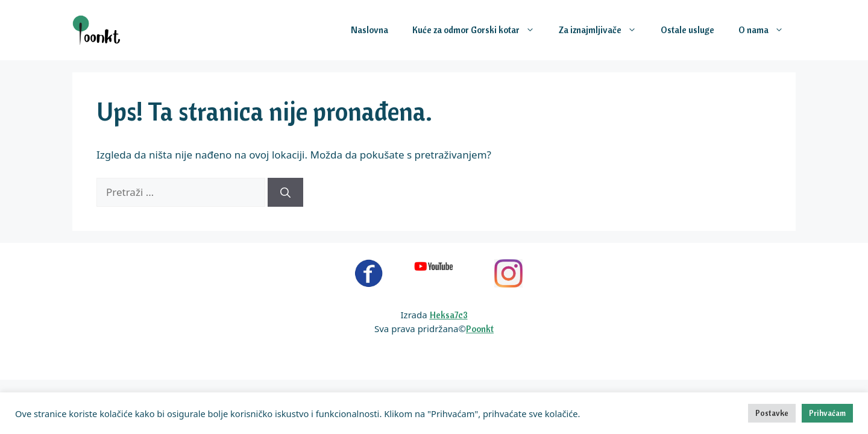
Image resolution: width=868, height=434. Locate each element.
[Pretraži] (285, 192)
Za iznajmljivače (604, 30)
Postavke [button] (772, 413)
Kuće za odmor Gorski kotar (480, 30)
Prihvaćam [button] (827, 413)
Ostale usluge (687, 30)
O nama (767, 30)
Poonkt (480, 329)
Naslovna (370, 30)
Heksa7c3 (449, 315)
